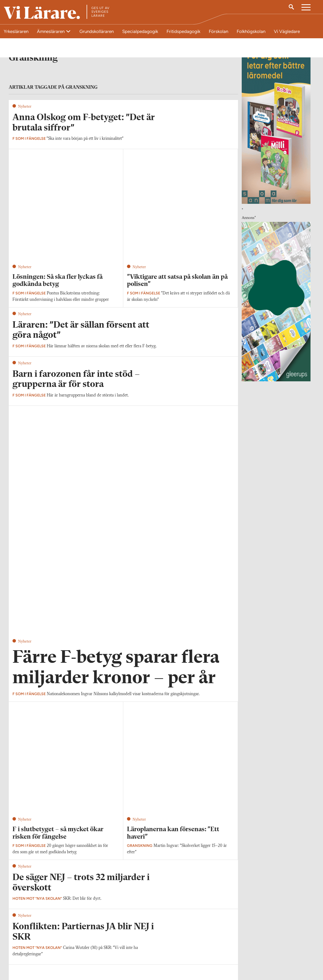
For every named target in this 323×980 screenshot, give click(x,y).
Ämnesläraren (51, 31)
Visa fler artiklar (123, 656)
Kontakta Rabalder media (143, 945)
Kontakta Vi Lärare (28, 943)
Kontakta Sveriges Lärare (245, 953)
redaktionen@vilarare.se (32, 950)
